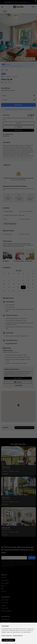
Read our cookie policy (7, 636)
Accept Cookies (8, 640)
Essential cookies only (18, 636)
